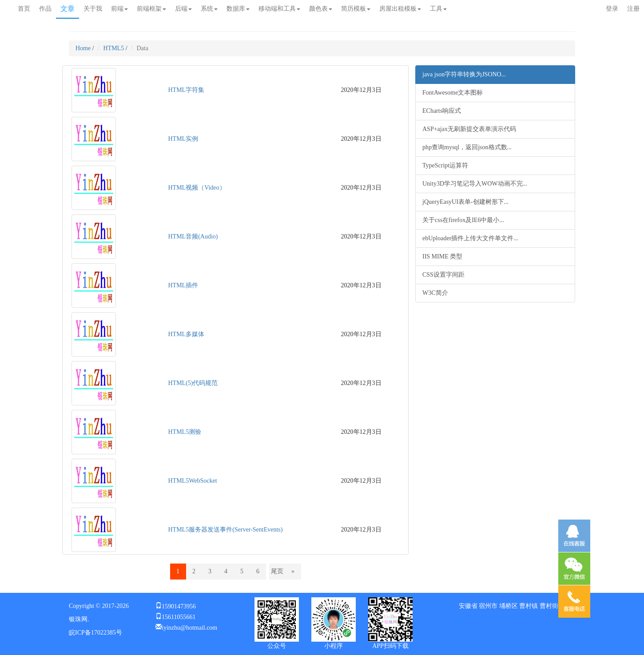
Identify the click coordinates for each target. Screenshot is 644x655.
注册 (633, 9)
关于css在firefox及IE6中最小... (463, 220)
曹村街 (549, 606)
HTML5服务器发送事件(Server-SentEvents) (226, 530)
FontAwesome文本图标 (453, 93)
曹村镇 (529, 606)
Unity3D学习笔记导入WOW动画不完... (475, 184)
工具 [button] (438, 9)
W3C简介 (435, 293)
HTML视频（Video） (197, 188)
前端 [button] (119, 9)
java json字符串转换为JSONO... (464, 74)
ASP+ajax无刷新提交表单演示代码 (469, 129)
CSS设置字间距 (443, 275)
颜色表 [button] (321, 9)
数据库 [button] (238, 9)
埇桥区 (509, 606)
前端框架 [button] (151, 9)
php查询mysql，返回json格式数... (467, 147)
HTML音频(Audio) (193, 236)
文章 (68, 9)
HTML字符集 (187, 90)
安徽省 (468, 606)
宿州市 (488, 606)
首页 (24, 9)
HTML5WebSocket (193, 481)
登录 (612, 9)
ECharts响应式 (442, 111)
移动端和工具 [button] (279, 9)
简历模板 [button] (356, 9)
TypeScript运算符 (445, 165)
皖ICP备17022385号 (95, 633)
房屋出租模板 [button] (400, 9)
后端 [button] (183, 9)
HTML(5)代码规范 (193, 383)
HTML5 (114, 48)
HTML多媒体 (187, 334)
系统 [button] (209, 9)
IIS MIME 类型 (442, 256)
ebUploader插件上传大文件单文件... (470, 238)
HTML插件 (183, 285)
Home (83, 48)
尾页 (277, 571)
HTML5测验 (185, 432)
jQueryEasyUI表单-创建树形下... (465, 202)
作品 (45, 9)
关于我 (93, 9)
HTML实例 (183, 139)
